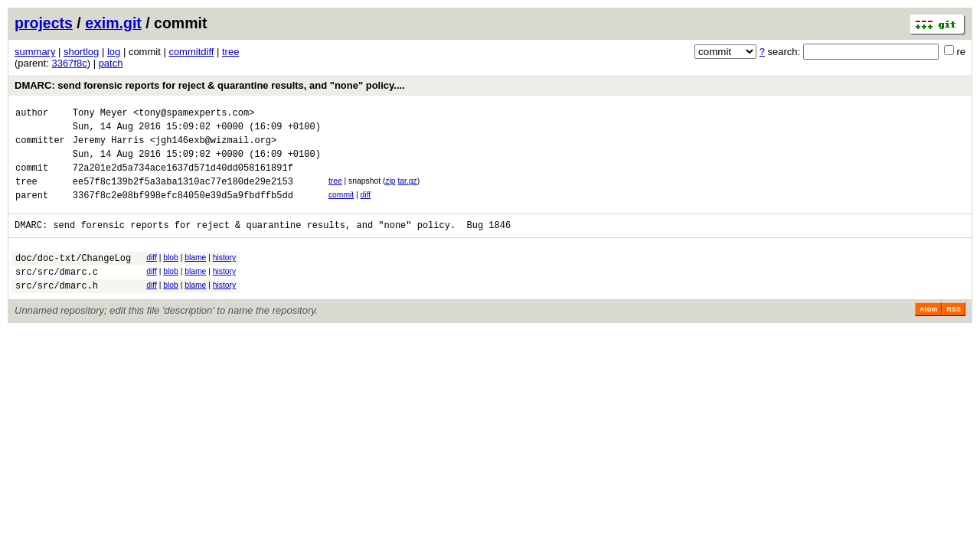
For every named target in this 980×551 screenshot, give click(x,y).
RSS (954, 334)
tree (230, 52)
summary (35, 52)
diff (366, 209)
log (114, 52)
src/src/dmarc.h (57, 310)
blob (171, 276)
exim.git (113, 23)
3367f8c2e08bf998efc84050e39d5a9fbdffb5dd (183, 211)
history (224, 276)
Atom (928, 334)
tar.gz (407, 192)
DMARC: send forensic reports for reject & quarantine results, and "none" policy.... (210, 85)
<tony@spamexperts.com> (194, 114)
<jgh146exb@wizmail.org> (214, 147)
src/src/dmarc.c (57, 294)
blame (195, 276)
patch (111, 63)
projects (44, 23)
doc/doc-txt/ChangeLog (73, 278)
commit (341, 209)
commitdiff (191, 52)
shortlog (81, 52)
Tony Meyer (100, 114)
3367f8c (69, 63)
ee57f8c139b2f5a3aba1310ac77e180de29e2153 (183, 195)
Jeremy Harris (109, 147)
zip (390, 192)
